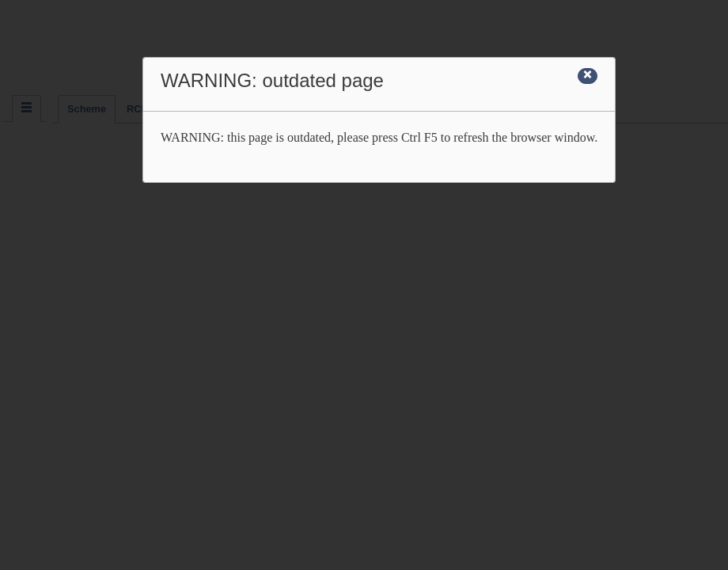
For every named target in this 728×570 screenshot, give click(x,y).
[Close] (588, 76)
